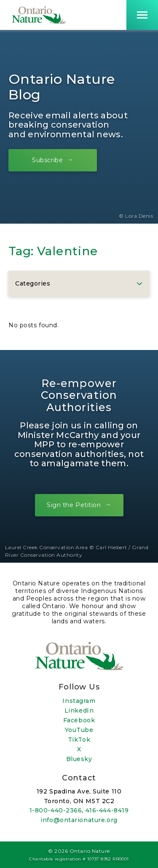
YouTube (79, 730)
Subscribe (47, 160)
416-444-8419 (107, 810)
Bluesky (79, 759)
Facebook (79, 720)
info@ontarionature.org (79, 820)
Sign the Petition (74, 505)
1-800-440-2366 (56, 810)
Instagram (79, 701)
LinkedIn (79, 710)
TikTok (79, 740)
